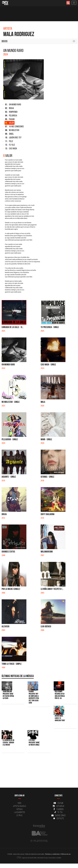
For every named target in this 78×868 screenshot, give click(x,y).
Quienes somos (59, 815)
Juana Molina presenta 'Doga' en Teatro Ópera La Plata (8, 695)
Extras (20, 815)
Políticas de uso (66, 854)
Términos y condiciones (52, 854)
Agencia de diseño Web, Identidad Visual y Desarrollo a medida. (39, 858)
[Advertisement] (38, 771)
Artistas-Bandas (19, 806)
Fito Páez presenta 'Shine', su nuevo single (34, 743)
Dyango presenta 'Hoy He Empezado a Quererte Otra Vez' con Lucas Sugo (34, 697)
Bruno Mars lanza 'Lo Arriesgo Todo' (60, 718)
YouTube (58, 803)
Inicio (20, 803)
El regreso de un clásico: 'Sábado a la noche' (8, 743)
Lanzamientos (19, 812)
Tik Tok (59, 812)
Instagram (59, 806)
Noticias (20, 809)
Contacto (58, 818)
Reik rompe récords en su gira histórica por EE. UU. (60, 695)
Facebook (59, 809)
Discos (5, 41)
